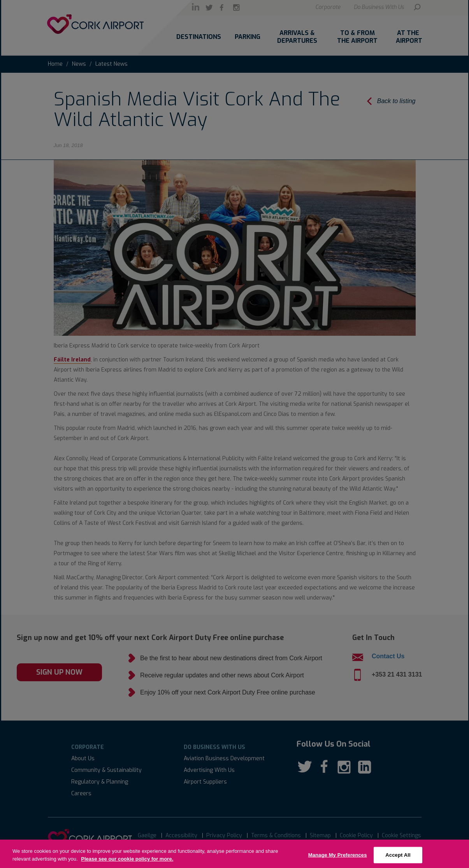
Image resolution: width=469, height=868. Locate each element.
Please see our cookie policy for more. (127, 862)
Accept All (398, 858)
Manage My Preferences (338, 858)
